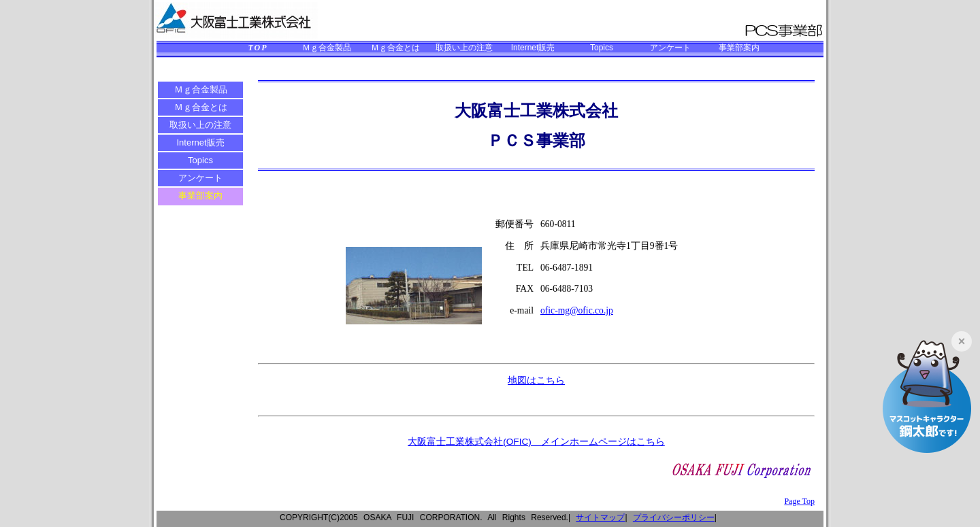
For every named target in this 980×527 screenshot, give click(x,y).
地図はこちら (536, 380)
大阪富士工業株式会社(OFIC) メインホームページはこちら (536, 442)
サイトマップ (600, 517)
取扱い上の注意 (464, 48)
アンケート (670, 48)
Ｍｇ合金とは (395, 48)
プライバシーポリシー (674, 517)
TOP (258, 48)
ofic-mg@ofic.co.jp (577, 310)
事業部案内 (739, 48)
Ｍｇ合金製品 (327, 48)
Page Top (799, 501)
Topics (602, 48)
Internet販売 (533, 48)
